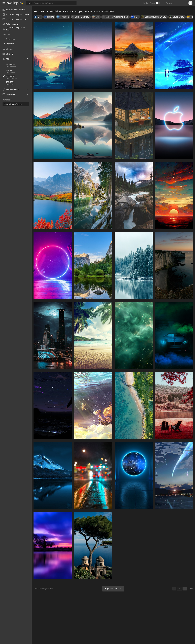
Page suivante (113, 589)
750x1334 (10, 82)
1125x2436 (11, 70)
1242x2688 (11, 64)
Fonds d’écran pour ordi (14, 19)
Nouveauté (11, 39)
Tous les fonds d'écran (14, 10)
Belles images (10, 24)
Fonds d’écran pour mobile (16, 14)
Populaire (10, 44)
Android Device (11, 90)
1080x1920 (19, 76)
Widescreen (9, 94)
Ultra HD (8, 54)
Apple (7, 59)
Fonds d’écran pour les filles (14, 29)
